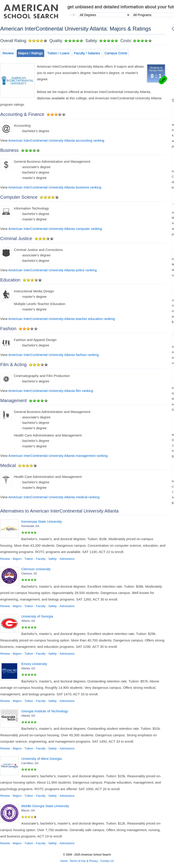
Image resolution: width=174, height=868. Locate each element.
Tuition (29, 559)
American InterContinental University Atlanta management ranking (58, 456)
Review (8, 53)
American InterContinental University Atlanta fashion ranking (54, 355)
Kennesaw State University (42, 521)
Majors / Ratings (30, 53)
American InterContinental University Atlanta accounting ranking (56, 140)
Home (64, 861)
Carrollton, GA (30, 763)
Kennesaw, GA (30, 526)
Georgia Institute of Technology (45, 711)
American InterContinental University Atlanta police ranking (53, 270)
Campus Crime (116, 53)
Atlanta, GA (28, 668)
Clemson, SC (29, 574)
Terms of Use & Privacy (84, 861)
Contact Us (107, 861)
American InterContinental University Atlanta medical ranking (54, 497)
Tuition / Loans (58, 53)
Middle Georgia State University (45, 806)
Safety (52, 559)
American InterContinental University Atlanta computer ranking (55, 229)
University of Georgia (37, 616)
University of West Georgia (41, 759)
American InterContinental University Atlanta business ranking (55, 187)
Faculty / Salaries (87, 53)
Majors (17, 559)
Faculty (41, 559)
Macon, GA (28, 811)
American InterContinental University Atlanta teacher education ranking (62, 319)
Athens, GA (28, 621)
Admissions (67, 559)
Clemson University (36, 569)
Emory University (34, 664)
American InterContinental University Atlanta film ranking (51, 391)
